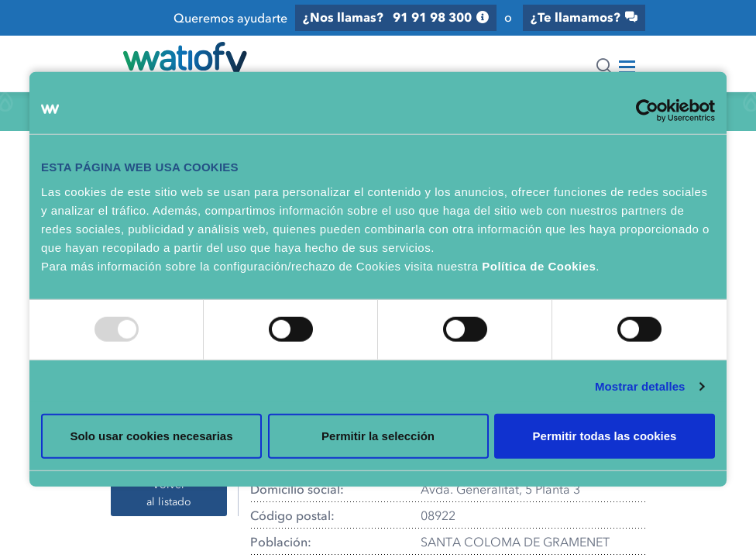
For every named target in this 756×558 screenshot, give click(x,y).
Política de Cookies (539, 265)
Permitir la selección (378, 435)
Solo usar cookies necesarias (151, 435)
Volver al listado (169, 493)
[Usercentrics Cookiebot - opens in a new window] (647, 111)
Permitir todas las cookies (605, 435)
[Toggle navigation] (627, 67)
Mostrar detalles (640, 386)
